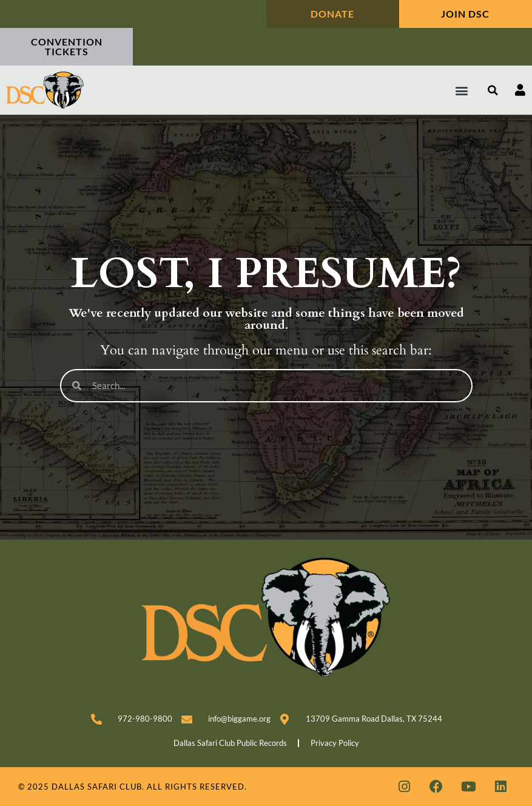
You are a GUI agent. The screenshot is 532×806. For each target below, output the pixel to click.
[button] (462, 90)
